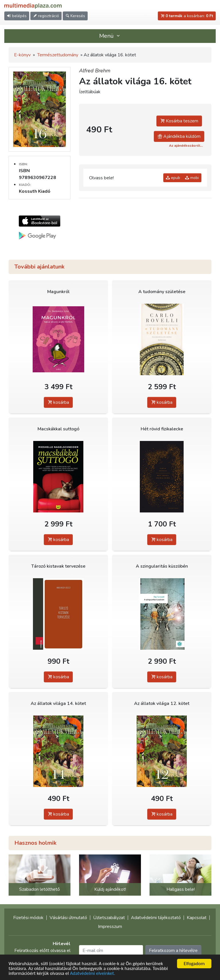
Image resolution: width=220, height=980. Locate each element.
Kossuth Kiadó (35, 191)
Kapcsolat (197, 918)
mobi (192, 178)
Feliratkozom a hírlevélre (173, 951)
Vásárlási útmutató (68, 918)
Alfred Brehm (95, 71)
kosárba (58, 402)
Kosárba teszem (179, 121)
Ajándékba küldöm (179, 136)
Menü (110, 36)
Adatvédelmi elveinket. (93, 974)
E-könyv (22, 55)
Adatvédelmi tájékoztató (156, 918)
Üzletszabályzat (109, 918)
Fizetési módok (28, 918)
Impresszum (110, 927)
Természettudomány (58, 55)
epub (173, 178)
